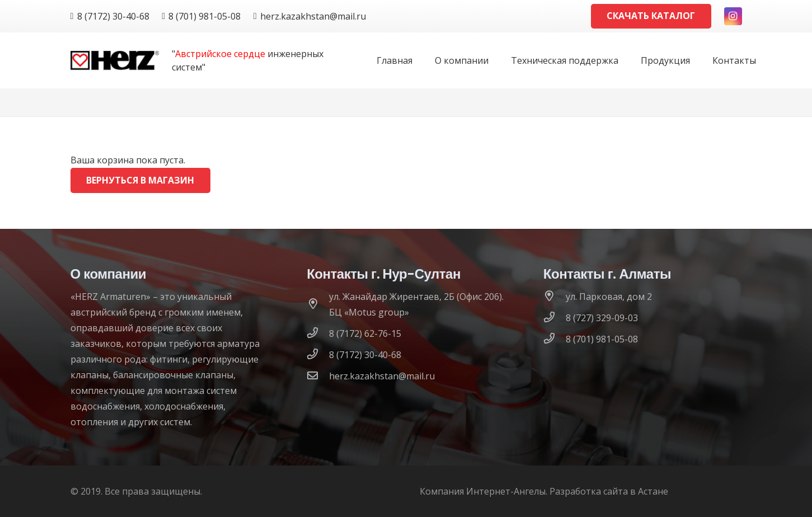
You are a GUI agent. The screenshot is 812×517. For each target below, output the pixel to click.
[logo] (115, 61)
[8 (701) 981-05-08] (555, 339)
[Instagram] (733, 16)
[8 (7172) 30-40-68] (318, 355)
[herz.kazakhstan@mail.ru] (318, 376)
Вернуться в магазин (140, 180)
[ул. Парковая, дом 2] (555, 297)
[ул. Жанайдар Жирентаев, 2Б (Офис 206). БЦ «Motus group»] (318, 304)
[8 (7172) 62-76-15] (318, 333)
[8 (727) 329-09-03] (555, 318)
